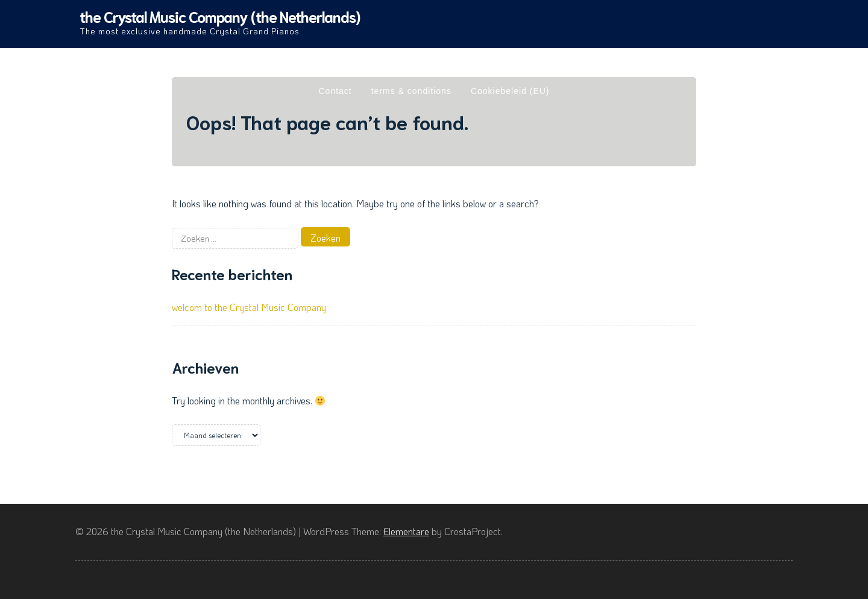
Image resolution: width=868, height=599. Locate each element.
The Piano (336, 62)
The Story (548, 62)
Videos (752, 62)
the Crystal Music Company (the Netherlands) (220, 16)
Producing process (467, 62)
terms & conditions (411, 91)
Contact (335, 91)
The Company (265, 62)
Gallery (393, 62)
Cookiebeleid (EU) (510, 91)
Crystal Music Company (159, 62)
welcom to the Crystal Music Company (249, 307)
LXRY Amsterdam (626, 62)
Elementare (406, 531)
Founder (700, 62)
